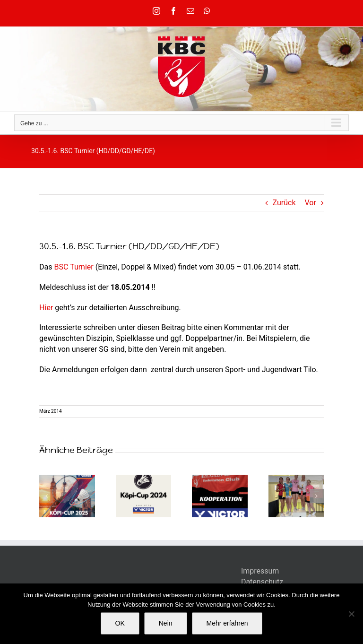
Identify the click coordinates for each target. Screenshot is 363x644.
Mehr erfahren (227, 623)
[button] (46, 496)
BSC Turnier (74, 267)
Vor (311, 203)
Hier (46, 308)
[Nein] (351, 614)
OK (120, 623)
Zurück (284, 203)
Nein (166, 623)
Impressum (260, 571)
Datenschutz (262, 582)
